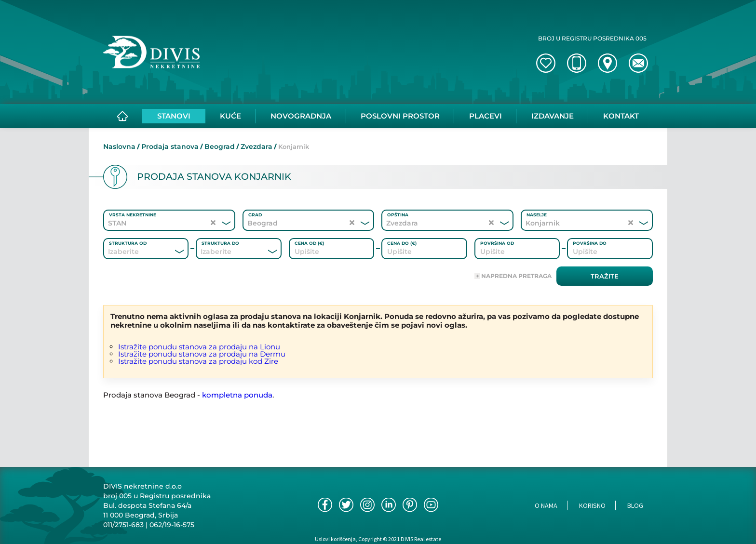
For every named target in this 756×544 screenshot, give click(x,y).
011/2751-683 (123, 525)
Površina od (497, 243)
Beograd (220, 146)
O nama (546, 505)
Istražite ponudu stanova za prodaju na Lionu (199, 347)
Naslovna (119, 146)
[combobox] (133, 252)
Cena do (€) (402, 243)
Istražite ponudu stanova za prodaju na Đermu (202, 354)
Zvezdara (256, 146)
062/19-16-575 (172, 525)
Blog (635, 505)
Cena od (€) (309, 243)
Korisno (592, 505)
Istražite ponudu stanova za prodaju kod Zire (198, 361)
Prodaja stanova (170, 146)
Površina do (590, 243)
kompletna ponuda (237, 395)
